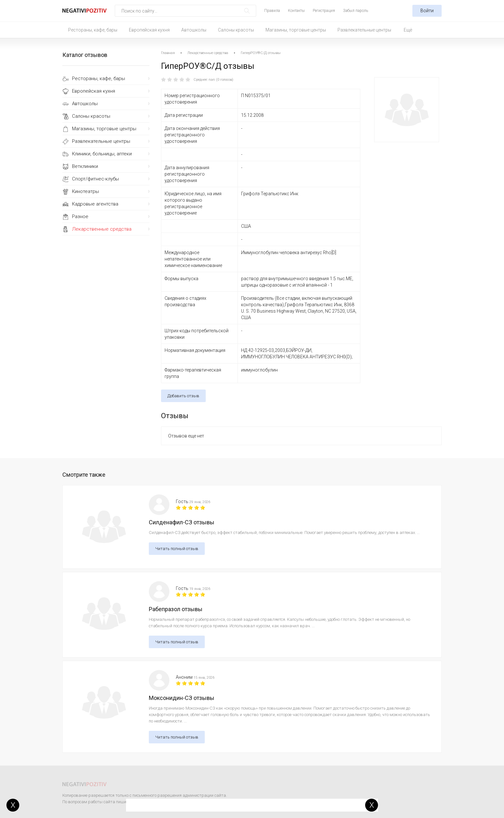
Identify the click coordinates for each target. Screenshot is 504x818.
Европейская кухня (149, 30)
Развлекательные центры (364, 30)
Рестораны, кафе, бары (93, 30)
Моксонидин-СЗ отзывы (182, 698)
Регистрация (324, 11)
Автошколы (194, 30)
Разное (80, 216)
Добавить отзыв (183, 396)
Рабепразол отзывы (176, 609)
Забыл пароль (355, 11)
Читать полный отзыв (177, 549)
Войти (427, 11)
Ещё (408, 30)
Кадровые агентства (95, 204)
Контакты (296, 11)
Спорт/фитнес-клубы (95, 179)
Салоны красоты (236, 30)
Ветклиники (85, 166)
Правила (272, 11)
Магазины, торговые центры (296, 30)
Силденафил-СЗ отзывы (182, 522)
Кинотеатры (85, 191)
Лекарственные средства (102, 229)
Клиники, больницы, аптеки (102, 154)
